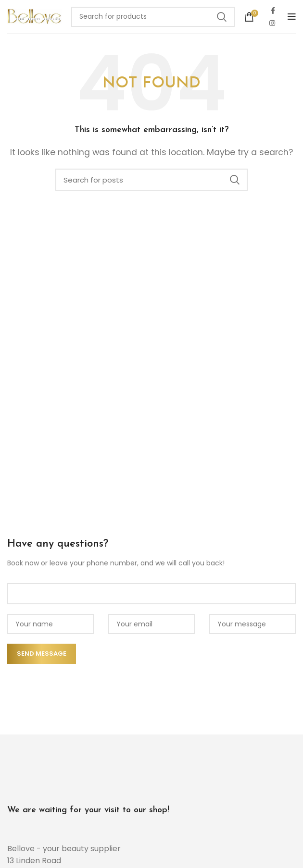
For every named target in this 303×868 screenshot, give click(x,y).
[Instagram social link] (272, 23)
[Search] (153, 17)
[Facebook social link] (273, 11)
